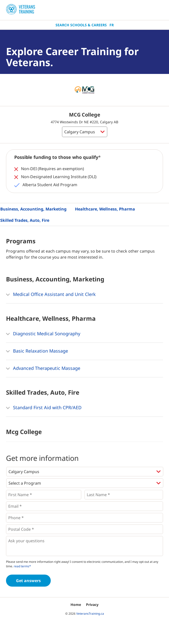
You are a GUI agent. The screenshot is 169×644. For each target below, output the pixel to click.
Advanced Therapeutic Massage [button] (43, 369)
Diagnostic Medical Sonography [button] (43, 334)
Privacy (92, 605)
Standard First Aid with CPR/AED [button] (44, 408)
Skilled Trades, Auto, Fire (25, 220)
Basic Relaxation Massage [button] (37, 351)
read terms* (22, 566)
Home (76, 605)
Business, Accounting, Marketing (33, 209)
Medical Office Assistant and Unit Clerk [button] (51, 295)
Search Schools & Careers (81, 25)
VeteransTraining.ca (90, 614)
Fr (112, 25)
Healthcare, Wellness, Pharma (105, 209)
